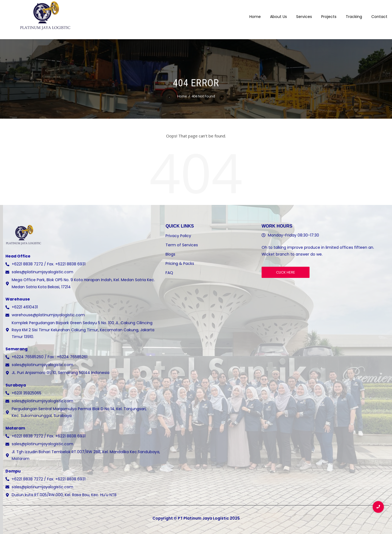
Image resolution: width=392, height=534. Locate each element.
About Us (278, 13)
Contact (379, 13)
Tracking (354, 13)
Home (255, 13)
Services (304, 13)
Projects (329, 13)
